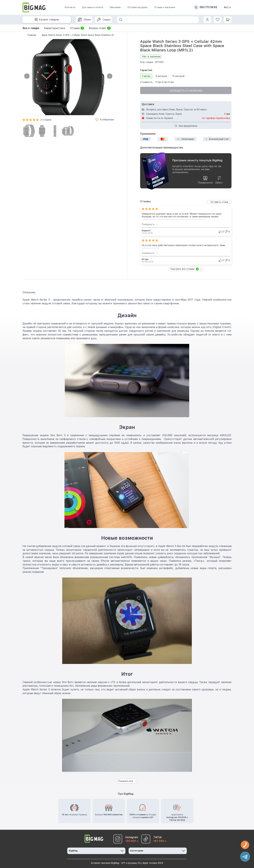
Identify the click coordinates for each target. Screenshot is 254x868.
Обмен (84, 20)
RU (225, 7)
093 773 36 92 (208, 7)
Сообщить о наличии (186, 91)
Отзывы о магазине (165, 7)
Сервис (104, 20)
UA (230, 7)
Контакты (70, 7)
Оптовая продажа (137, 7)
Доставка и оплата (93, 7)
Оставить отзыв (219, 202)
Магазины (115, 7)
